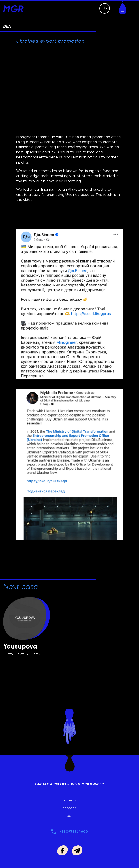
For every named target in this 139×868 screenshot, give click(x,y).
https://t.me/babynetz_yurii (77, 850)
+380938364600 (74, 831)
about (70, 816)
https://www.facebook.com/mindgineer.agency (62, 850)
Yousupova (20, 646)
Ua (105, 8)
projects (69, 800)
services (69, 808)
